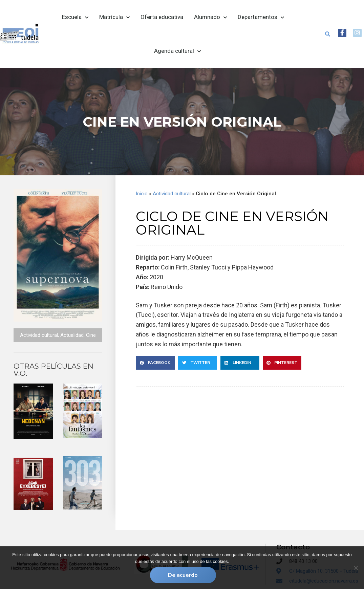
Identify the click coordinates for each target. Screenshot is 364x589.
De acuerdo (184, 576)
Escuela (75, 17)
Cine (91, 335)
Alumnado (210, 17)
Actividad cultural (39, 335)
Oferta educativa (162, 17)
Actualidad (72, 335)
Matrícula (114, 17)
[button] (323, 34)
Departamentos (261, 17)
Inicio (142, 194)
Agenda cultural (177, 51)
